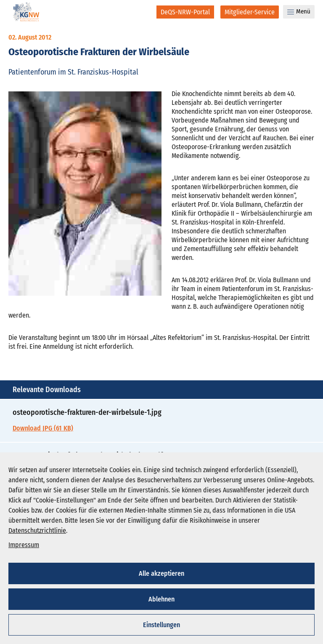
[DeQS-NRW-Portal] (185, 12)
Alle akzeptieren (161, 573)
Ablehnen (161, 599)
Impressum (24, 545)
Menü (299, 11)
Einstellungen (161, 625)
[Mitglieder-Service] (250, 12)
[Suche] (144, 12)
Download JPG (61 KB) (43, 428)
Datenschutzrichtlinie (37, 530)
